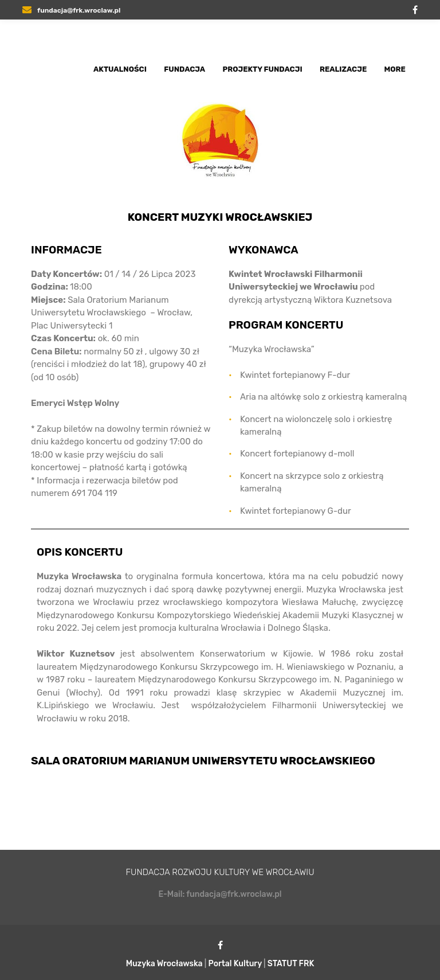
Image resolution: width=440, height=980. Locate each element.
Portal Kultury (235, 964)
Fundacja (184, 69)
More (395, 69)
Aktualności (120, 69)
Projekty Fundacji (263, 69)
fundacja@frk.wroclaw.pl (71, 10)
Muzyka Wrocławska (164, 964)
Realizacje (343, 69)
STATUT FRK (291, 964)
